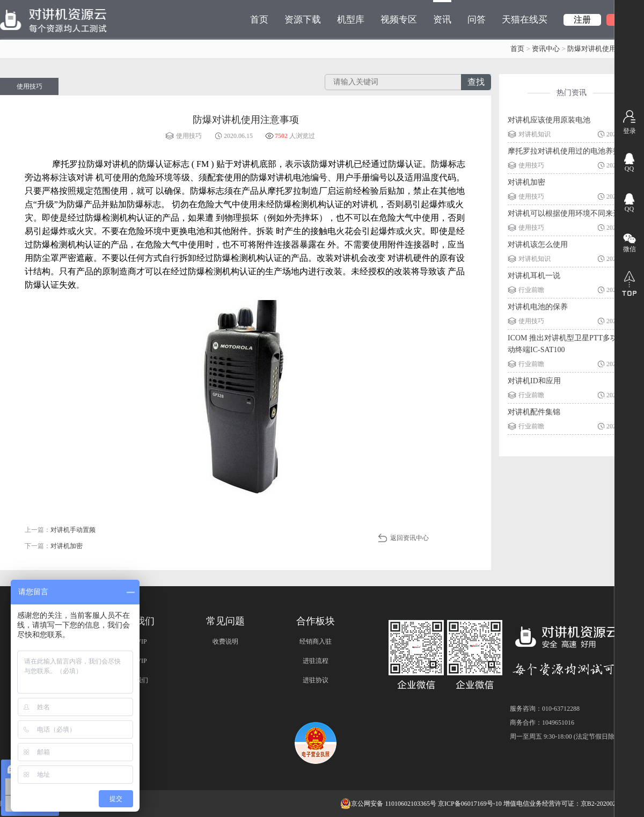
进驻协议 (316, 680)
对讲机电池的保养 (538, 307)
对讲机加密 (526, 182)
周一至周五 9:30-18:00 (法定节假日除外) (566, 736)
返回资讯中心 (409, 538)
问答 (477, 20)
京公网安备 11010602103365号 (388, 804)
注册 (582, 20)
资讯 (442, 12)
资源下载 (303, 20)
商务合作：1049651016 (542, 723)
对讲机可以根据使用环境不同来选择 (568, 213)
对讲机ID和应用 (534, 381)
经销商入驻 (316, 641)
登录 (630, 131)
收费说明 (225, 641)
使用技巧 (30, 86)
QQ (629, 169)
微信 (630, 249)
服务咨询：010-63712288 (545, 709)
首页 (259, 20)
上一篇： (60, 530)
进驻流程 (316, 661)
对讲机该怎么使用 (538, 245)
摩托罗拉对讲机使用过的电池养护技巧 (572, 151)
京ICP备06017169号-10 (470, 804)
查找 (476, 82)
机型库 (351, 20)
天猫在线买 (525, 20)
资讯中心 (546, 49)
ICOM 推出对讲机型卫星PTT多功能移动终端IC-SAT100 (570, 344)
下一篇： (54, 546)
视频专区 (399, 20)
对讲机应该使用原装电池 (549, 120)
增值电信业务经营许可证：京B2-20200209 (563, 804)
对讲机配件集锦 (534, 412)
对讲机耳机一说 (534, 276)
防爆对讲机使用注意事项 (606, 49)
